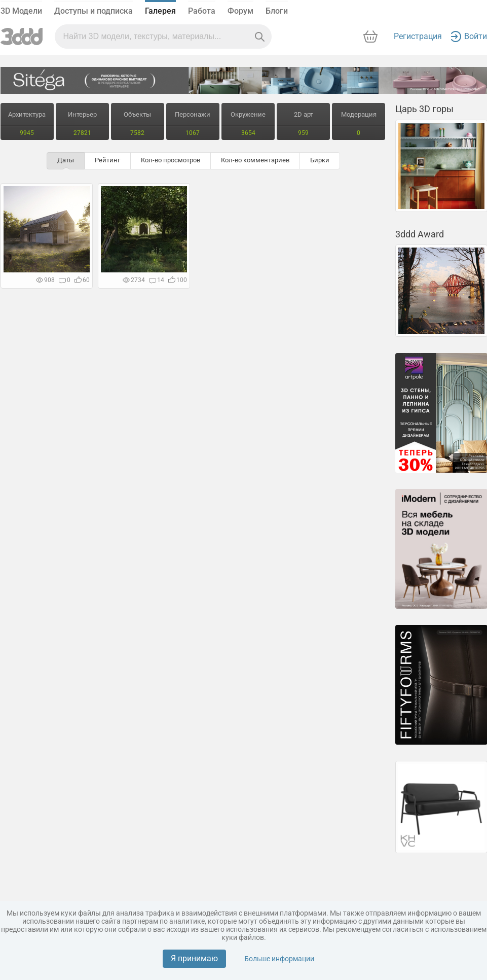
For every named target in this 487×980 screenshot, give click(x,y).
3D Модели (21, 11)
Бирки (320, 160)
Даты (66, 160)
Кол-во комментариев (255, 160)
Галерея (160, 11)
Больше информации (279, 959)
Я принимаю (194, 958)
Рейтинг (107, 160)
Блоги (277, 11)
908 (45, 280)
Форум (240, 11)
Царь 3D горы (424, 109)
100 (178, 280)
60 (82, 280)
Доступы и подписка (93, 11)
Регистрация (418, 36)
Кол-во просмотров (171, 160)
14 (157, 280)
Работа (202, 11)
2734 (134, 280)
